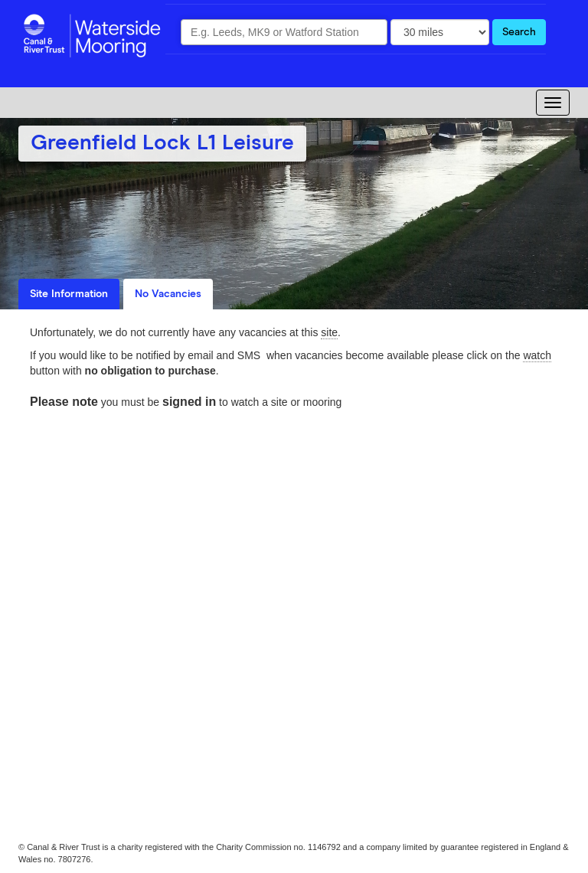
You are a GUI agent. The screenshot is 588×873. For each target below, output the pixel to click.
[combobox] (284, 32)
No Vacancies (168, 294)
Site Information (69, 294)
